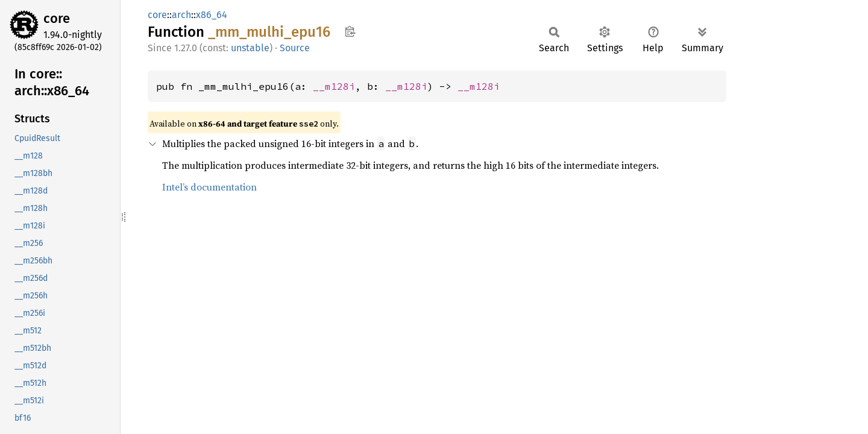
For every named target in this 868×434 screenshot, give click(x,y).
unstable (250, 48)
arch (181, 15)
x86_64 (212, 15)
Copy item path (350, 31)
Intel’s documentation (209, 187)
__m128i (334, 86)
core (57, 18)
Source (295, 48)
